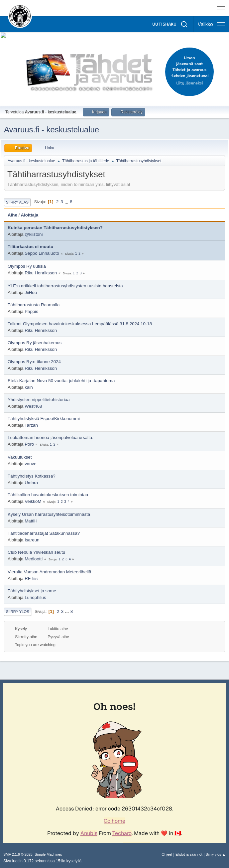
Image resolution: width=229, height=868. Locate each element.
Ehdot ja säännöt (189, 854)
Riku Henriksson (41, 273)
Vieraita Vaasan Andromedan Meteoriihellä (49, 572)
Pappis (31, 311)
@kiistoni (34, 234)
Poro (29, 444)
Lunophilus (35, 597)
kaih (29, 387)
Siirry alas (17, 202)
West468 (33, 406)
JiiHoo (31, 292)
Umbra (31, 483)
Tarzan (31, 425)
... (67, 202)
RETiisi (32, 579)
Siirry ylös (18, 612)
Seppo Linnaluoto (42, 253)
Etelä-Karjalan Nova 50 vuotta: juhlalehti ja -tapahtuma (61, 381)
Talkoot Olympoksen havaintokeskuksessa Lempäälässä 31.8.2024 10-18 (80, 324)
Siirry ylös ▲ (216, 854)
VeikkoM (33, 501)
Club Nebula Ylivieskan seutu (36, 552)
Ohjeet (167, 854)
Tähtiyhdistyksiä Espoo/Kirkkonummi (44, 419)
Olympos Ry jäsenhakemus (35, 343)
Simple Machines (48, 854)
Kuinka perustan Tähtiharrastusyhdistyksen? (55, 228)
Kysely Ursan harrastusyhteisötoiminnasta (49, 514)
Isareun (32, 540)
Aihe (12, 215)
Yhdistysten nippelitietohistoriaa (39, 400)
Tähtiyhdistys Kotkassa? (32, 476)
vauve (31, 464)
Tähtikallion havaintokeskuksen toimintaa (48, 495)
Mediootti (34, 559)
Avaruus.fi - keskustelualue (52, 130)
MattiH (31, 521)
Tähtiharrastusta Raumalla (34, 305)
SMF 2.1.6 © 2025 (18, 854)
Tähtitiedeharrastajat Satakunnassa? (44, 533)
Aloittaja (30, 215)
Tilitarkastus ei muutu (31, 247)
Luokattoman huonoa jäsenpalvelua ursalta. (51, 437)
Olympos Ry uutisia (27, 266)
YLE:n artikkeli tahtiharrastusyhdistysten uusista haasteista (65, 286)
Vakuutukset (20, 457)
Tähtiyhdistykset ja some (32, 591)
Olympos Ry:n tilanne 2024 (34, 362)
